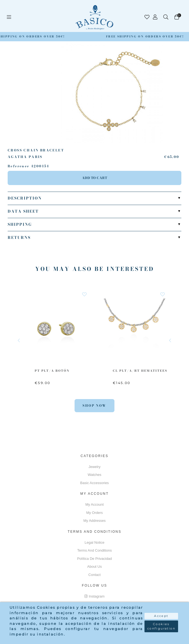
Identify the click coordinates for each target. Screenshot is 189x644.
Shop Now (94, 406)
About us (94, 567)
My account (94, 504)
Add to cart (95, 178)
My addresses (94, 521)
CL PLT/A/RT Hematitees (140, 371)
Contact (95, 575)
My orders (95, 513)
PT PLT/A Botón (52, 371)
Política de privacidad (94, 559)
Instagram (94, 596)
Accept (161, 616)
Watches (94, 475)
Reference (19, 166)
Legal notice (94, 542)
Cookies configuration (161, 626)
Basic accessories (95, 483)
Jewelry (94, 467)
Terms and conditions (94, 550)
